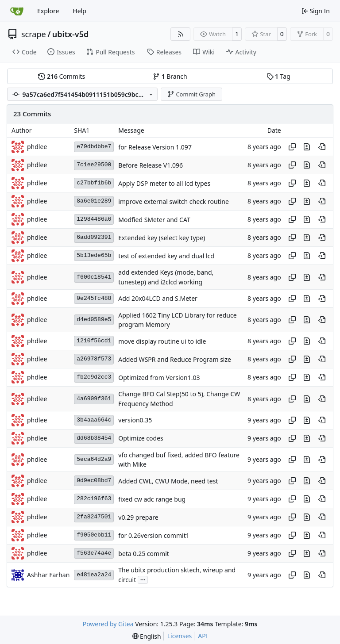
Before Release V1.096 (151, 165)
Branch (170, 76)
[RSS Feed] (181, 34)
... (143, 579)
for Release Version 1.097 (155, 147)
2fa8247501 (94, 517)
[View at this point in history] (322, 147)
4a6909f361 (94, 399)
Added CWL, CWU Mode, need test (168, 481)
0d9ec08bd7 (94, 481)
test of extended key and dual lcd (166, 256)
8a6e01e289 (94, 201)
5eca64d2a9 (94, 459)
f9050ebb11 (94, 535)
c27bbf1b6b (94, 183)
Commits (62, 76)
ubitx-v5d (70, 34)
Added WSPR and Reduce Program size (175, 359)
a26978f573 (94, 359)
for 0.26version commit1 (154, 535)
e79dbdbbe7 (94, 147)
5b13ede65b (94, 255)
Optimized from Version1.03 (159, 378)
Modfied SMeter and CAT (154, 220)
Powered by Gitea (108, 624)
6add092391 (94, 237)
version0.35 (135, 420)
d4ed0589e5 (94, 320)
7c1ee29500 (94, 165)
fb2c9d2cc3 (94, 377)
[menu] (147, 636)
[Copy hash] (292, 147)
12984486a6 (94, 219)
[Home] (17, 11)
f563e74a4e (94, 553)
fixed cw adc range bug (152, 499)
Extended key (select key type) (162, 238)
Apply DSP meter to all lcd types (164, 183)
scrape (34, 34)
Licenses (180, 636)
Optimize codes (141, 439)
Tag (278, 76)
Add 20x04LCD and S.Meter (158, 299)
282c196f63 (94, 499)
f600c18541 (94, 277)
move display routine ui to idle (162, 341)
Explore (48, 11)
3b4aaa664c (94, 420)
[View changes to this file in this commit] (307, 147)
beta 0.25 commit (144, 554)
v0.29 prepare (138, 517)
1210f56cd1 (94, 341)
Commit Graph (191, 94)
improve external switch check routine (174, 201)
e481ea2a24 (94, 575)
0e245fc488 (94, 298)
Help (79, 11)
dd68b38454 (94, 438)
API (203, 636)
